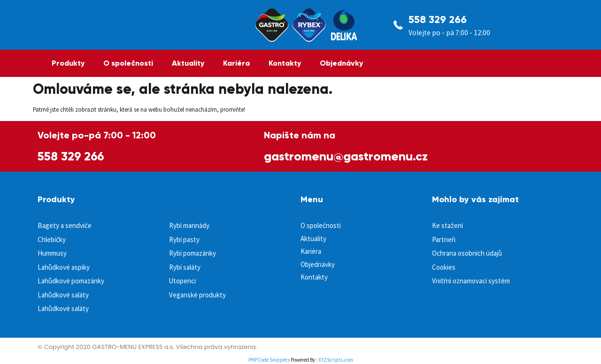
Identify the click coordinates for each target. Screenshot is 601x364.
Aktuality (188, 63)
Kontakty (285, 63)
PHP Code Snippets (269, 360)
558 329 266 (438, 19)
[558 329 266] (398, 25)
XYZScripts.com (336, 360)
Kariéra (236, 63)
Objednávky (341, 63)
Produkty (68, 63)
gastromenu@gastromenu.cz (346, 156)
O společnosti (128, 63)
